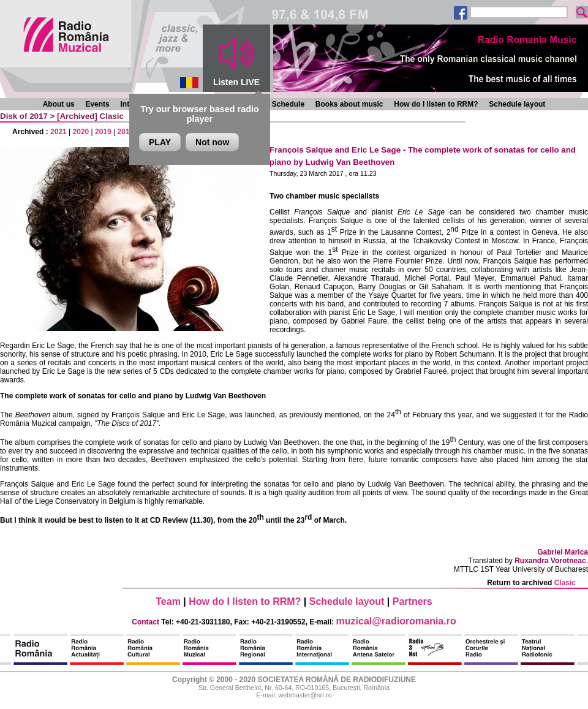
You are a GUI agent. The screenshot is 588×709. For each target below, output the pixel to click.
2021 (58, 132)
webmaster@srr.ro (305, 695)
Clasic (112, 116)
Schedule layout (517, 104)
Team (168, 601)
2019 (103, 132)
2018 (126, 132)
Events (97, 104)
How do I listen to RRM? (436, 104)
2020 (81, 132)
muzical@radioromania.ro (396, 621)
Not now (212, 142)
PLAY (160, 142)
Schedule (288, 104)
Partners (413, 601)
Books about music (349, 104)
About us (59, 104)
